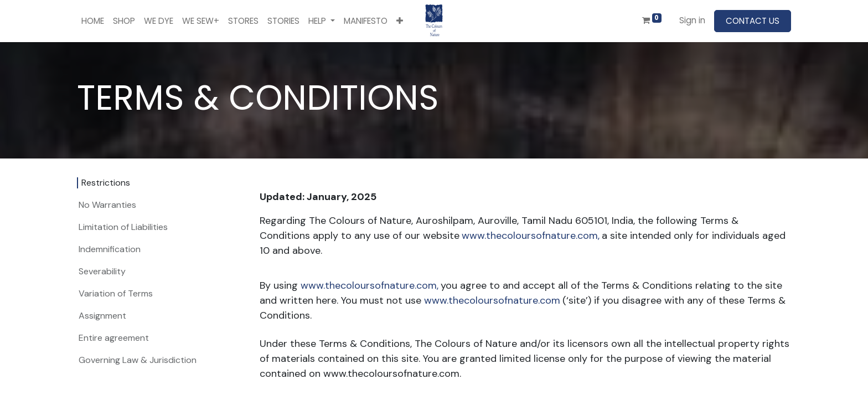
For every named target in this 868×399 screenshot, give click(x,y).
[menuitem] (93, 21)
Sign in (692, 20)
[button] (400, 21)
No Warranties (107, 205)
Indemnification (110, 249)
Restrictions (106, 183)
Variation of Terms (116, 293)
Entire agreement (114, 338)
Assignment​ (102, 316)
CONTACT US (753, 21)
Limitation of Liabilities (123, 227)
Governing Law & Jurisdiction (138, 360)
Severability (102, 271)
